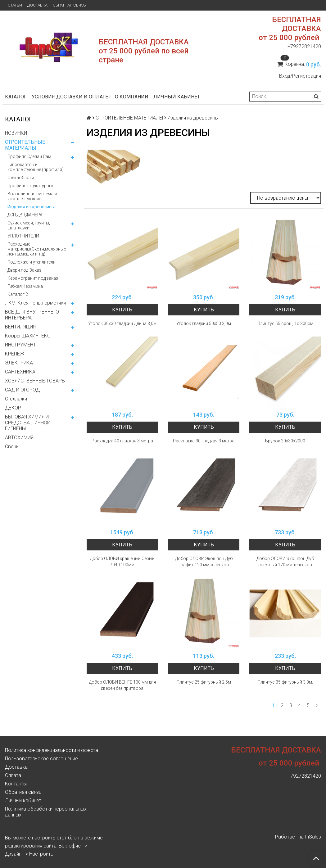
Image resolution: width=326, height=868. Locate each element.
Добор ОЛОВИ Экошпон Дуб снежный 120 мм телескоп (285, 562)
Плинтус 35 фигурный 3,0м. (285, 682)
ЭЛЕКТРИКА (19, 363)
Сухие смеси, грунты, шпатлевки (29, 225)
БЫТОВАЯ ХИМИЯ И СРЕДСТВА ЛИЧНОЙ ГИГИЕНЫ (28, 423)
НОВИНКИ (16, 133)
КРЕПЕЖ (15, 354)
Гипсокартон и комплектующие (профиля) (36, 167)
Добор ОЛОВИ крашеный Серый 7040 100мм (122, 562)
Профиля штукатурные (31, 186)
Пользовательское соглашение (41, 759)
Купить (122, 310)
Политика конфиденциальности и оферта (52, 750)
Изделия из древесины (31, 207)
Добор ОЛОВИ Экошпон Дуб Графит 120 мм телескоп (204, 562)
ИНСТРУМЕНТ (20, 345)
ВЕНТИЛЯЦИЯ (20, 327)
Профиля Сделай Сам (29, 156)
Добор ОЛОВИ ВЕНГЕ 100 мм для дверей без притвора (122, 685)
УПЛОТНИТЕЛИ (23, 236)
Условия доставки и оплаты (71, 97)
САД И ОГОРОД (22, 390)
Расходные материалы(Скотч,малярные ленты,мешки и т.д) (37, 249)
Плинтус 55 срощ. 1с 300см (285, 323)
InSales (313, 837)
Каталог (16, 97)
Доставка (37, 5)
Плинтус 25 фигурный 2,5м (204, 682)
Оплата (13, 775)
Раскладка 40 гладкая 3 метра (122, 441)
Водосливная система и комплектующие (32, 196)
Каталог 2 (18, 294)
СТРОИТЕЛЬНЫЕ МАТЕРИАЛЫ (25, 145)
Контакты (16, 784)
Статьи (15, 5)
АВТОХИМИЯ (19, 438)
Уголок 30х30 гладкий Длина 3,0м (122, 323)
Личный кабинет (177, 97)
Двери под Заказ (24, 270)
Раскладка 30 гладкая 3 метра (204, 441)
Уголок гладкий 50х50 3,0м (204, 323)
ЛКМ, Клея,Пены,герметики (35, 303)
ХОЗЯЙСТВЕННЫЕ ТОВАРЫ (35, 381)
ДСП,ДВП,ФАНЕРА (25, 215)
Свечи (12, 447)
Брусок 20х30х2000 (285, 441)
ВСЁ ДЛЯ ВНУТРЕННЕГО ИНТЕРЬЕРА (32, 315)
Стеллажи (16, 399)
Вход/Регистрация (300, 76)
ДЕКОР (13, 408)
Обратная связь (69, 5)
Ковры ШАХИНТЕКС (28, 336)
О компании (132, 97)
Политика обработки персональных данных (46, 812)
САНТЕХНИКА (20, 372)
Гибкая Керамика (25, 286)
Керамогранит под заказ (33, 278)
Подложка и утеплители (32, 262)
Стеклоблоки (21, 178)
